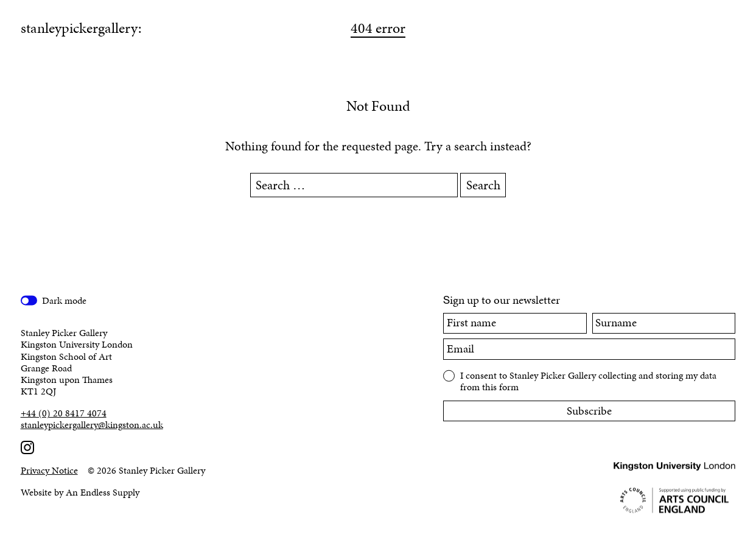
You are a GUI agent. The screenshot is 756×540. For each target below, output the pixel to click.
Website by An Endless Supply (80, 492)
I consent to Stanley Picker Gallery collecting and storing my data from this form (588, 380)
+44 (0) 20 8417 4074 (64, 413)
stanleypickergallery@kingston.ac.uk (92, 425)
